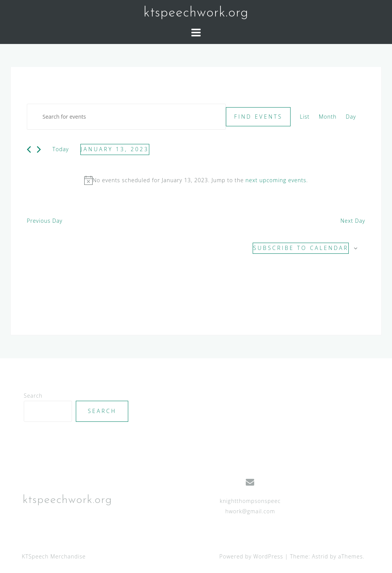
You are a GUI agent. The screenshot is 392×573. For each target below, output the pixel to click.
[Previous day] (29, 149)
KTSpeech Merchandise (54, 556)
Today (61, 149)
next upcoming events (276, 180)
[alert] (196, 180)
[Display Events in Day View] (351, 117)
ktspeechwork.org (196, 13)
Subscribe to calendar (301, 248)
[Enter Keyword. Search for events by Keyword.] (126, 117)
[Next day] (39, 149)
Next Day (353, 221)
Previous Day (45, 221)
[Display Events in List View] (305, 117)
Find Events (258, 117)
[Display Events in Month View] (328, 117)
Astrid (320, 556)
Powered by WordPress (251, 556)
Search (33, 396)
